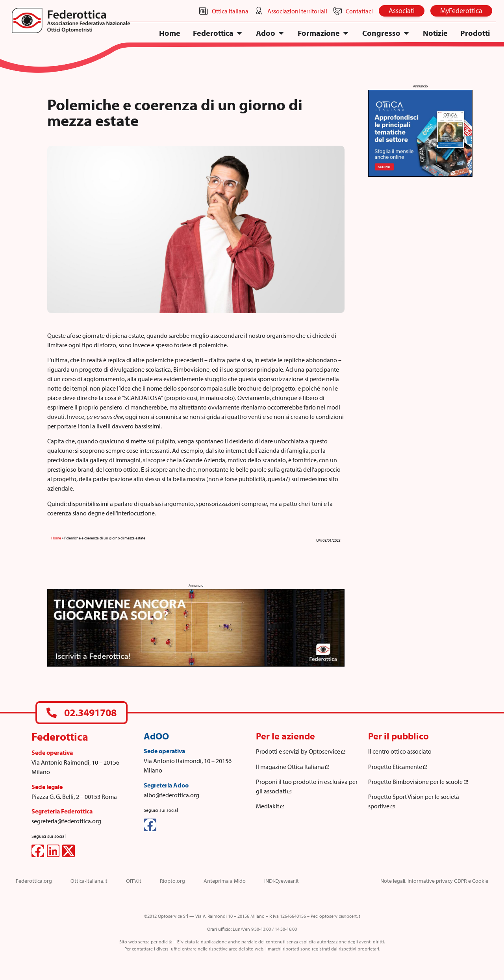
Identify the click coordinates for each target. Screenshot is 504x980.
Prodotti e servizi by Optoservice (301, 751)
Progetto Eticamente (398, 767)
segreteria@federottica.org (66, 821)
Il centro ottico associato (400, 751)
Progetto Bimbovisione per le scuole (418, 782)
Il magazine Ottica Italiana (293, 767)
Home (56, 538)
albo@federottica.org (171, 795)
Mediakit (270, 806)
